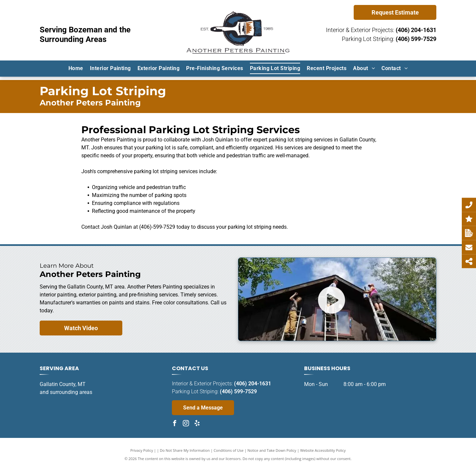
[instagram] (186, 424)
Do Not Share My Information (185, 450)
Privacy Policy (142, 450)
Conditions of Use (229, 450)
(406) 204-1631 (416, 30)
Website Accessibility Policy (323, 450)
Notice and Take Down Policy (272, 450)
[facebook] (175, 424)
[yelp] (197, 424)
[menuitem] (76, 68)
